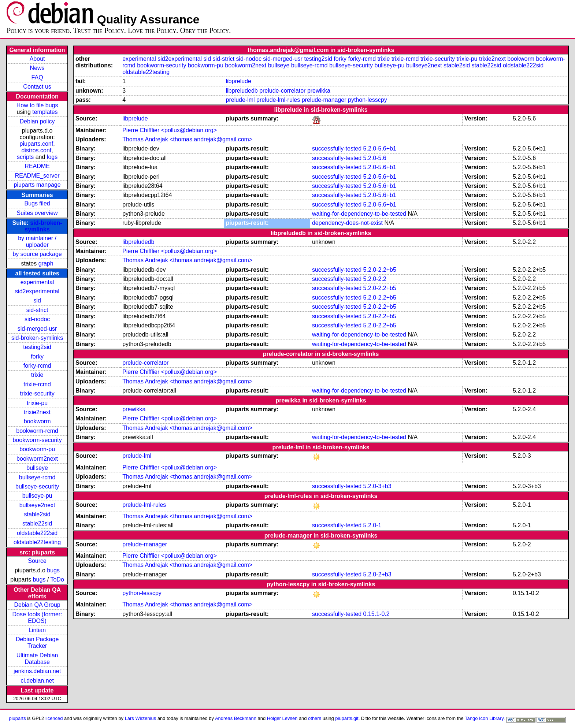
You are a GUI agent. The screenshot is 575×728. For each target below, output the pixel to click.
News (37, 68)
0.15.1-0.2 (376, 614)
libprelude (239, 81)
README (37, 166)
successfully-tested (337, 148)
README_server (37, 176)
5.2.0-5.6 (375, 158)
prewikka (319, 91)
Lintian (37, 630)
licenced (54, 718)
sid (37, 300)
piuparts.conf (37, 144)
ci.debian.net (37, 681)
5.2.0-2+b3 (377, 574)
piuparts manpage (37, 185)
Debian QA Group (37, 605)
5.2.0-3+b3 (377, 486)
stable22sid (37, 523)
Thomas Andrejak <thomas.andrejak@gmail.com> (187, 139)
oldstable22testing (37, 542)
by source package (37, 254)
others (315, 718)
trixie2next (37, 412)
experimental (37, 282)
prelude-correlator (282, 91)
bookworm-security (37, 440)
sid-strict (37, 310)
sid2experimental (37, 291)
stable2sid (37, 514)
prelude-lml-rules (278, 100)
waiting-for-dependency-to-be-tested (359, 214)
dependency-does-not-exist (347, 223)
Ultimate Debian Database (37, 659)
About (37, 59)
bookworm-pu (37, 449)
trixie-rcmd (37, 384)
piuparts (18, 718)
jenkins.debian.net (37, 671)
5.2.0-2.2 (375, 279)
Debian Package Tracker (37, 642)
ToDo (57, 580)
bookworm (37, 421)
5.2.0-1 (372, 525)
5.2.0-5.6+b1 (380, 148)
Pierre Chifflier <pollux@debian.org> (170, 130)
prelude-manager (324, 100)
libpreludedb (242, 91)
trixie (37, 375)
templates (45, 112)
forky (37, 356)
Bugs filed (37, 203)
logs (52, 157)
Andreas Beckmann (236, 718)
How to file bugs (37, 105)
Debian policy (37, 121)
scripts (25, 157)
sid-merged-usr (37, 329)
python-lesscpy (368, 100)
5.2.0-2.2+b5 (380, 270)
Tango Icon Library (484, 718)
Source (37, 561)
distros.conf (36, 150)
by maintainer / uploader (37, 242)
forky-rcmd (37, 366)
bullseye (37, 468)
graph (46, 263)
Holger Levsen (282, 718)
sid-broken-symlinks (43, 226)
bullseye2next (37, 505)
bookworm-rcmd (37, 431)
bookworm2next (37, 459)
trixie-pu (37, 403)
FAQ (37, 77)
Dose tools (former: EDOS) (37, 618)
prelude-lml (240, 100)
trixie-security (37, 393)
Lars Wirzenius (141, 718)
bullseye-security (37, 486)
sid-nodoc (37, 319)
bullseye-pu (37, 496)
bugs (53, 570)
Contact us (37, 87)
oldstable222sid (37, 533)
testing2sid (37, 347)
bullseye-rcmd (37, 477)
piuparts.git (347, 718)
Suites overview (37, 213)
